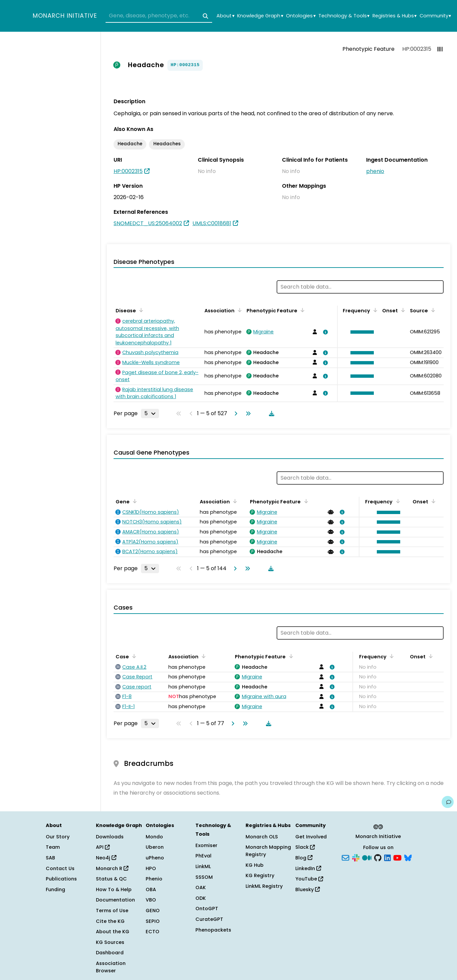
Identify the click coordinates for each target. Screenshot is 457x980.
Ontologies (301, 16)
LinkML (203, 866)
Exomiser (206, 845)
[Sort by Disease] (140, 310)
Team (53, 847)
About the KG (113, 932)
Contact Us (60, 868)
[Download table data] (270, 414)
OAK (201, 887)
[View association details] (324, 332)
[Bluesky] (408, 857)
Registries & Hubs (395, 16)
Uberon (155, 847)
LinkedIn (308, 868)
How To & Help (114, 889)
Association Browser (111, 967)
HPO (151, 868)
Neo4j (106, 858)
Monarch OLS (262, 837)
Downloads (110, 837)
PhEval (203, 856)
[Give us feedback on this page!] (448, 802)
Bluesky (308, 889)
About (225, 16)
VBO (151, 900)
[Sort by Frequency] (374, 310)
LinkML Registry (264, 886)
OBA (151, 889)
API (103, 847)
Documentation (115, 900)
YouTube (309, 879)
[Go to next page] (235, 414)
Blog (304, 858)
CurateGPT (209, 919)
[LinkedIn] (388, 857)
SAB (50, 858)
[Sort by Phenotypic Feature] (301, 310)
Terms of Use (112, 911)
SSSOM (204, 877)
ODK (201, 898)
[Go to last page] (247, 414)
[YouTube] (397, 857)
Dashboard (110, 953)
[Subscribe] (345, 857)
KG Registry (260, 875)
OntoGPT (207, 909)
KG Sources (110, 942)
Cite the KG (110, 921)
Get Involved (311, 837)
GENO (153, 911)
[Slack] (356, 857)
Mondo (154, 837)
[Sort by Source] (432, 310)
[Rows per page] (150, 414)
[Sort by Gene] (134, 501)
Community (435, 16)
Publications (61, 879)
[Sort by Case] (133, 656)
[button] (360, 332)
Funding (55, 889)
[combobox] (159, 16)
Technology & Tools (344, 16)
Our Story (58, 837)
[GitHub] (378, 857)
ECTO (153, 932)
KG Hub (255, 865)
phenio (375, 171)
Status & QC (111, 879)
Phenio (154, 879)
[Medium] (367, 857)
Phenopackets (213, 930)
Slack (305, 847)
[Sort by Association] (239, 310)
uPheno (155, 858)
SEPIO (153, 921)
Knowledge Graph (260, 16)
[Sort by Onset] (402, 310)
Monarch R (112, 868)
